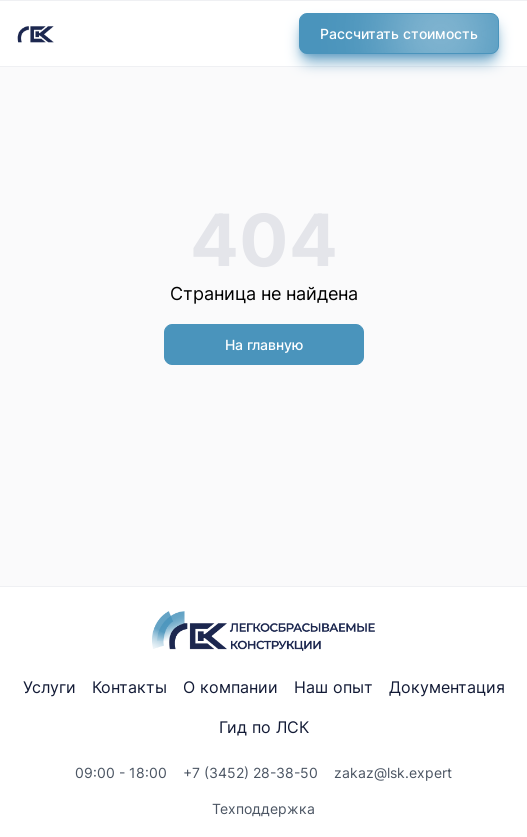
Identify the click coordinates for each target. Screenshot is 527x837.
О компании (230, 687)
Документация (447, 687)
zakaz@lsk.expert (393, 772)
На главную (264, 344)
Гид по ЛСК (264, 727)
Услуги (49, 687)
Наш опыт (333, 687)
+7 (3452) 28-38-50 (250, 772)
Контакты (129, 687)
